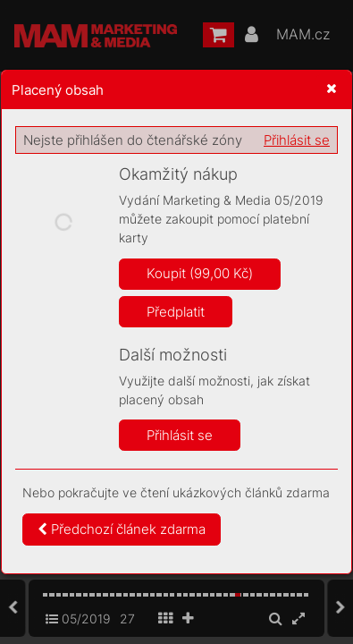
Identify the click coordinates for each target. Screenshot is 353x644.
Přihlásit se (297, 140)
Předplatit (176, 312)
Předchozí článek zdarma (122, 529)
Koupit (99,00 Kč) (200, 273)
